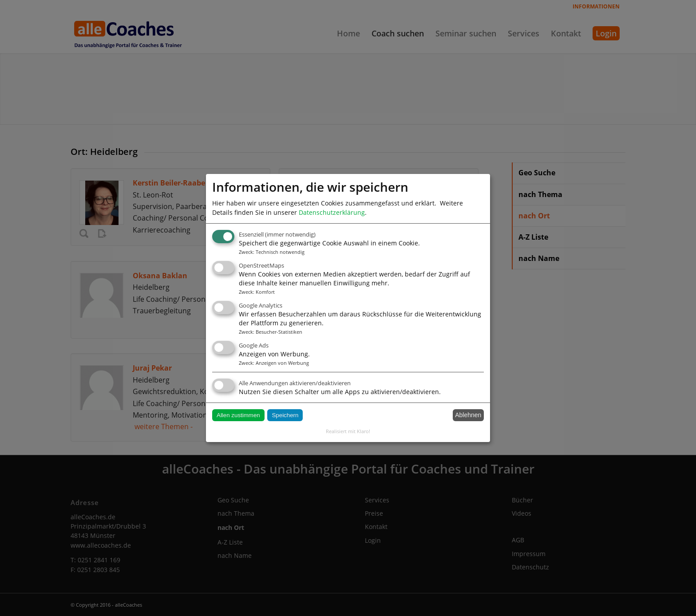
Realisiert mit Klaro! (348, 431)
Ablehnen (468, 415)
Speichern (285, 415)
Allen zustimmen (238, 415)
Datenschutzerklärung (332, 212)
